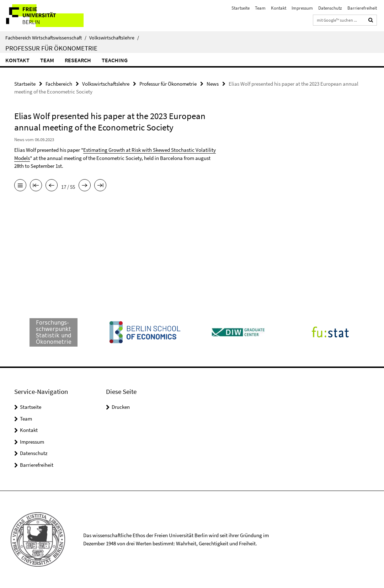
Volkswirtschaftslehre (114, 38)
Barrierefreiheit (362, 8)
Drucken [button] (121, 407)
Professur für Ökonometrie (51, 48)
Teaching (115, 60)
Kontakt (279, 8)
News (213, 84)
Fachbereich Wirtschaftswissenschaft (46, 38)
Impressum (302, 8)
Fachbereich (59, 84)
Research (78, 60)
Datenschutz (330, 8)
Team (260, 8)
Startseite (241, 8)
